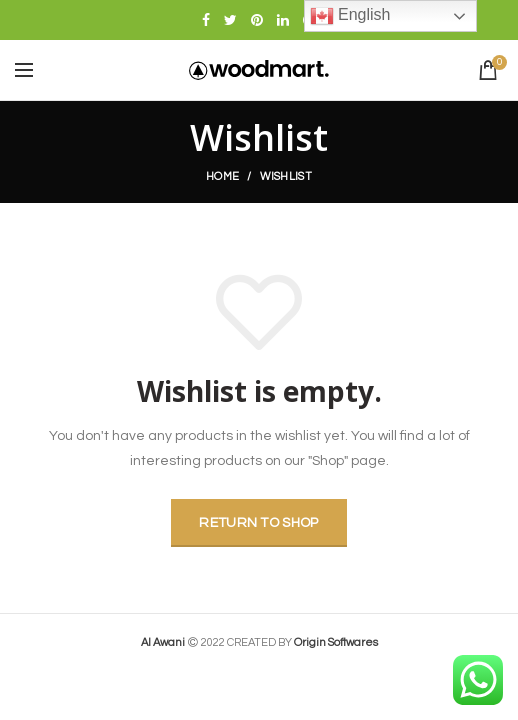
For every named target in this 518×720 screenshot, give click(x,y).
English (350, 16)
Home (222, 176)
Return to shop (258, 523)
